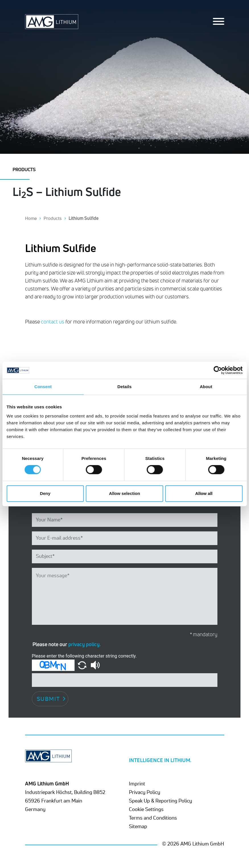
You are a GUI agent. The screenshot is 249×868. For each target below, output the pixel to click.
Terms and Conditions (153, 818)
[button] (83, 665)
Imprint (137, 783)
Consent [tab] (43, 387)
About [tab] (206, 387)
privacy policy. (85, 644)
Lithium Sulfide (84, 218)
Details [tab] (125, 387)
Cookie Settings (146, 809)
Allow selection (124, 493)
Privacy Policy (145, 792)
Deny (45, 493)
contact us (53, 322)
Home (31, 218)
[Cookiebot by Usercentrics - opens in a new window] (218, 370)
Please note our (67, 644)
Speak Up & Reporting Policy (160, 801)
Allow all (204, 493)
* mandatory (204, 634)
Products (53, 218)
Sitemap (138, 826)
